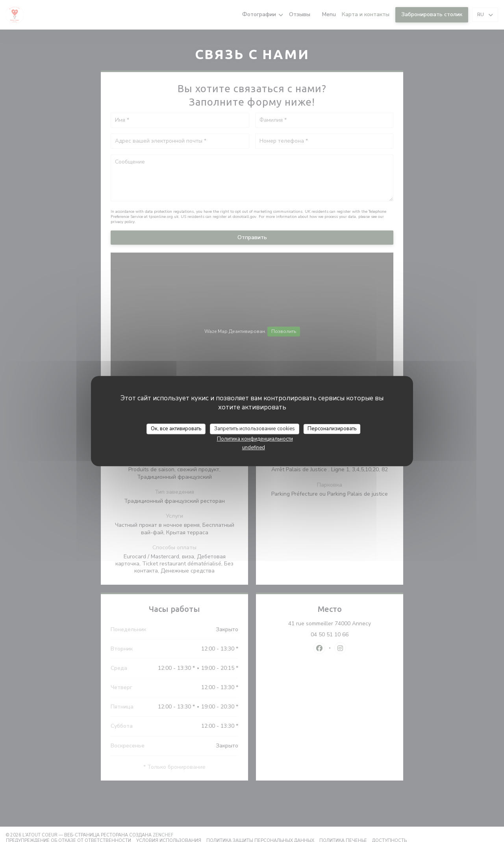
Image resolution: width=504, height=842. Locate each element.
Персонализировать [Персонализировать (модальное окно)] (332, 429)
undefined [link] (254, 448)
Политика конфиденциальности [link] (255, 439)
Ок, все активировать (176, 429)
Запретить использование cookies (255, 429)
